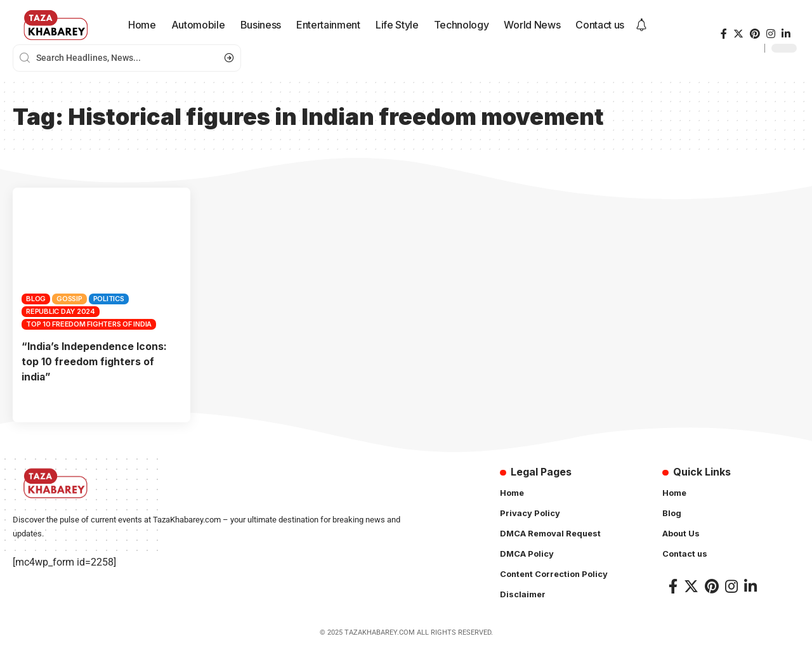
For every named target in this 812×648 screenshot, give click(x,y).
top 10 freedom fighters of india (89, 324)
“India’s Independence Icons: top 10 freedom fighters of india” (95, 361)
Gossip (69, 299)
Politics (109, 299)
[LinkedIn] (786, 34)
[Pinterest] (755, 34)
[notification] (641, 25)
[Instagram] (771, 34)
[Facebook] (724, 34)
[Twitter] (738, 34)
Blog (36, 299)
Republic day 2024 (61, 311)
